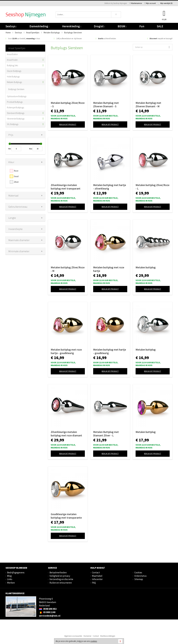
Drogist (99, 26)
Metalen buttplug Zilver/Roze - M (68, 269)
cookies (94, 641)
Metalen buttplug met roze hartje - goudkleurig (66, 351)
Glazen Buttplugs (14, 71)
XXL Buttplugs (13, 124)
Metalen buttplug (146, 267)
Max (31, 149)
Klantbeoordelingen (108, 636)
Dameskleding (39, 26)
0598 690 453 (48, 609)
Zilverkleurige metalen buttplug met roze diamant (66, 434)
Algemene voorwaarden (73, 636)
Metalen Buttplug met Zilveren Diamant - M (148, 105)
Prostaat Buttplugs (15, 102)
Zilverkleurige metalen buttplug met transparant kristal (66, 187)
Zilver (16, 182)
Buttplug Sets (12, 65)
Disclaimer (87, 636)
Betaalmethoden (58, 573)
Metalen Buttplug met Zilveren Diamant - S (106, 105)
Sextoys (11, 26)
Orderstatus (140, 576)
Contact (96, 573)
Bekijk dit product (68, 124)
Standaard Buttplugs (16, 113)
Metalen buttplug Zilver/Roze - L (152, 187)
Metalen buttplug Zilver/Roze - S (68, 105)
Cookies (138, 573)
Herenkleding (72, 26)
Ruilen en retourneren (61, 583)
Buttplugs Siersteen (16, 89)
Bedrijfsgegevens (16, 573)
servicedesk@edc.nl (50, 616)
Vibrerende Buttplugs (16, 119)
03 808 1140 (47, 612)
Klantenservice (136, 3)
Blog (9, 576)
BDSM (122, 26)
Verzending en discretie (61, 579)
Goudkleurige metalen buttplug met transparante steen (66, 516)
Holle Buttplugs (13, 77)
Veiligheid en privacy (60, 576)
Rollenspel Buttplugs (16, 107)
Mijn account (150, 3)
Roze (16, 171)
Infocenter (97, 579)
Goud (16, 176)
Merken (11, 583)
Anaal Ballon (12, 54)
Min (10, 149)
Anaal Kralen (12, 60)
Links (10, 579)
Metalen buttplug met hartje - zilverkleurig (110, 187)
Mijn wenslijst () (165, 3)
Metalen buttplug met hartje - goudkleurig (110, 351)
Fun (142, 26)
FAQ (94, 583)
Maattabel (97, 576)
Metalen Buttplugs (14, 82)
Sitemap (139, 579)
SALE (160, 26)
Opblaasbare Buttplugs (17, 96)
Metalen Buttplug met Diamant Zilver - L (106, 434)
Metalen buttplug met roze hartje (109, 269)
